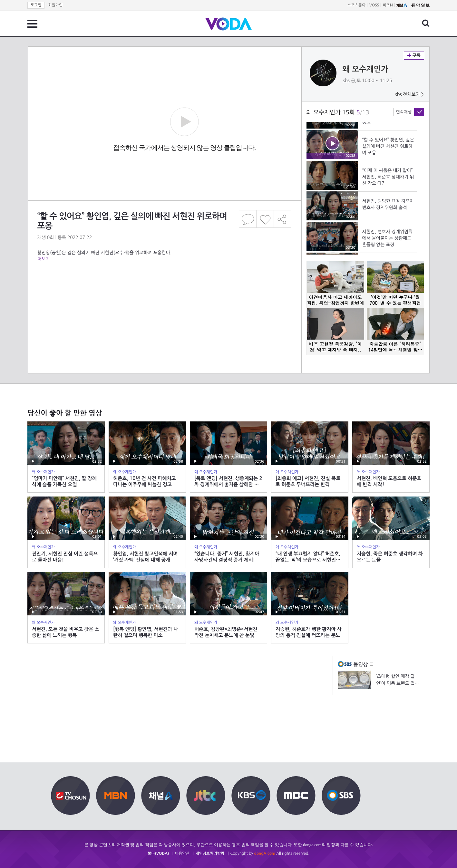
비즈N (388, 5)
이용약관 (182, 854)
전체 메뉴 (32, 24)
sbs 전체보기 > (409, 94)
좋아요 (265, 219)
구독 (414, 56)
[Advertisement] (164, 288)
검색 (426, 23)
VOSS (374, 5)
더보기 (44, 259)
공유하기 (283, 219)
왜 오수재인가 (365, 69)
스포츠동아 (356, 5)
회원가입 (55, 5)
